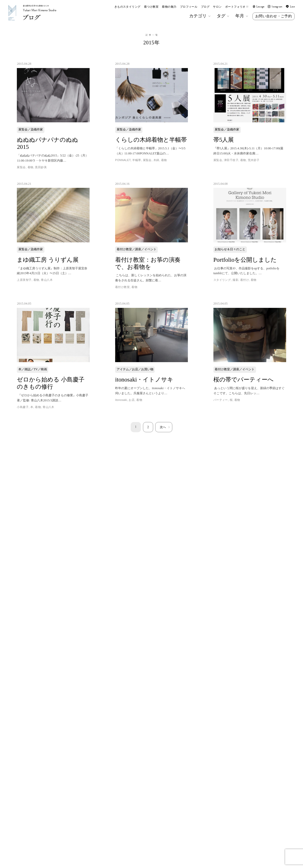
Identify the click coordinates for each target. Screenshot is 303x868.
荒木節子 (254, 160)
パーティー (221, 400)
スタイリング (222, 280)
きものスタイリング (128, 7)
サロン (217, 7)
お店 (132, 400)
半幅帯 (137, 160)
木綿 (156, 160)
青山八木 (47, 280)
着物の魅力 (169, 7)
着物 (31, 167)
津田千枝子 (231, 160)
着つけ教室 (151, 7)
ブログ (205, 7)
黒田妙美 (41, 167)
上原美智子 (24, 280)
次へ (163, 427)
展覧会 (21, 167)
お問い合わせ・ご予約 (274, 16)
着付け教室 (122, 287)
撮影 (235, 280)
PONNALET (123, 160)
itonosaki (121, 400)
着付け (245, 280)
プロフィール (189, 7)
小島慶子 (23, 407)
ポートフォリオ (237, 7)
